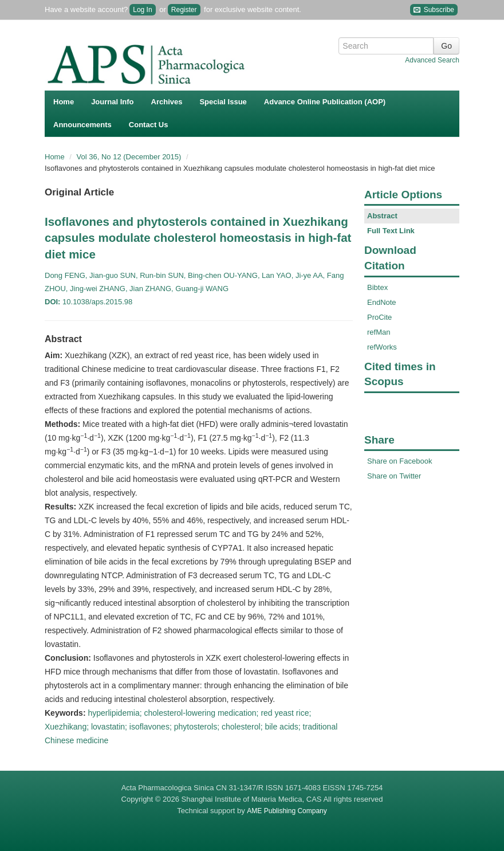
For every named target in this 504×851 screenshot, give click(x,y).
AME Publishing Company (287, 811)
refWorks (382, 347)
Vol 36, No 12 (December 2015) (130, 157)
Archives (167, 102)
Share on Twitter (394, 476)
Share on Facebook (399, 461)
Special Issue (223, 102)
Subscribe (434, 10)
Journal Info (112, 102)
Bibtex (377, 287)
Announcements (82, 125)
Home (64, 102)
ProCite (379, 317)
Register (184, 10)
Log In (142, 10)
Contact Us (149, 125)
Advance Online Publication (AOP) (325, 102)
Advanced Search (432, 60)
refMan (379, 332)
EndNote (382, 302)
